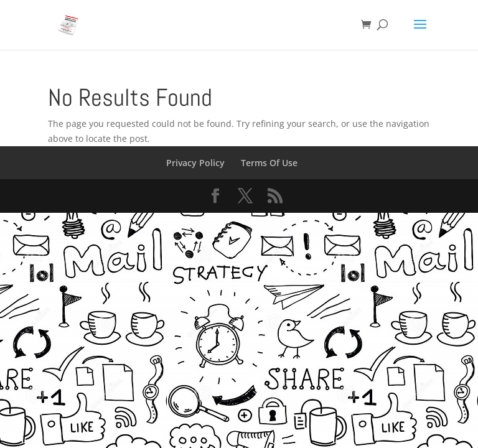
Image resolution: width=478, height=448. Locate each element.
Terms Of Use (269, 163)
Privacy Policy (195, 163)
